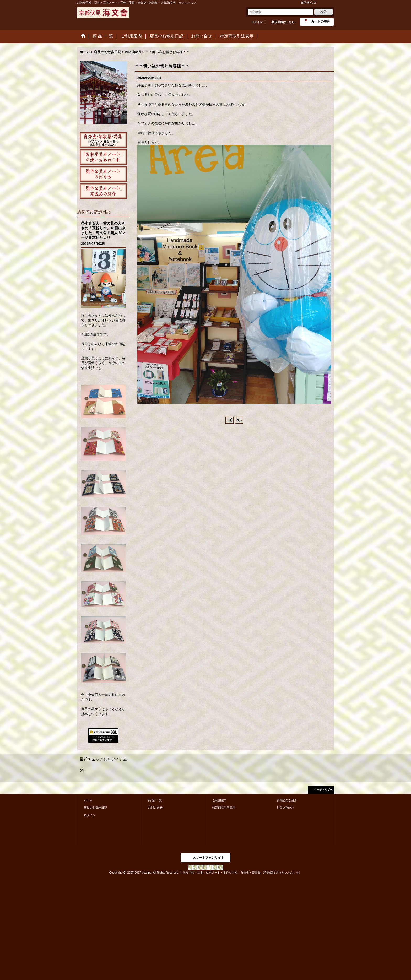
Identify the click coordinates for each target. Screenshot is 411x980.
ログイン (257, 22)
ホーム (88, 800)
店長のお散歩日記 (95, 808)
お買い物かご (285, 808)
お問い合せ (155, 808)
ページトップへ (323, 790)
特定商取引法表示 (224, 808)
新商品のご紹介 (287, 800)
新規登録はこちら (283, 22)
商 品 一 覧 (155, 800)
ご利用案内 (220, 800)
